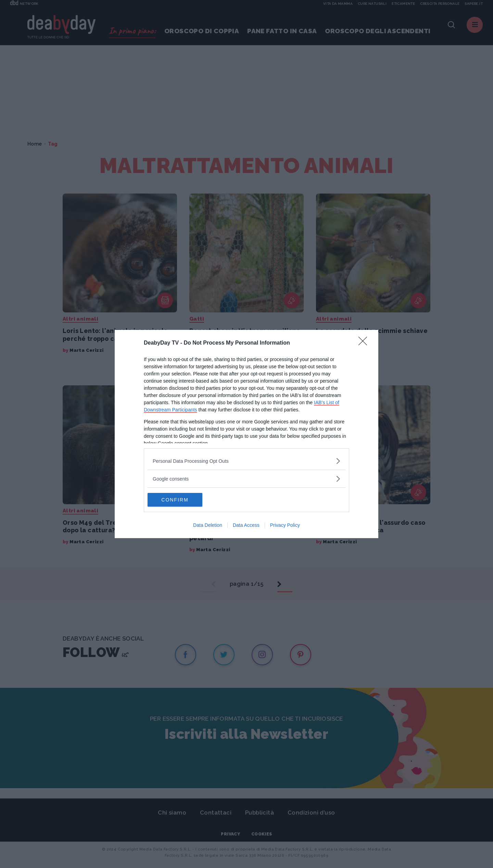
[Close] (365, 343)
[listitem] (246, 461)
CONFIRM (180, 499)
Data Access (246, 525)
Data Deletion (208, 525)
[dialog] (246, 434)
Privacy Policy (285, 525)
